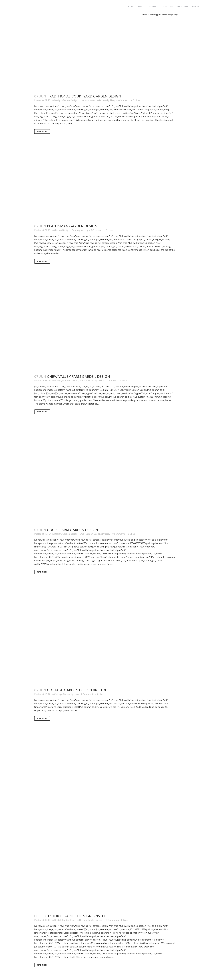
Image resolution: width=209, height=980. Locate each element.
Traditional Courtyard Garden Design (84, 96)
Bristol (58, 920)
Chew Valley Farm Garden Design (79, 376)
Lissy (113, 100)
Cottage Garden (62, 694)
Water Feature (87, 381)
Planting (76, 230)
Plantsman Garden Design (72, 226)
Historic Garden (87, 920)
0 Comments (124, 100)
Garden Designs (70, 100)
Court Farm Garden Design (73, 530)
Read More (42, 131)
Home (145, 15)
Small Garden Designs (91, 534)
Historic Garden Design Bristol (77, 916)
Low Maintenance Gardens (93, 100)
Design (58, 100)
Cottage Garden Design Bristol (77, 690)
